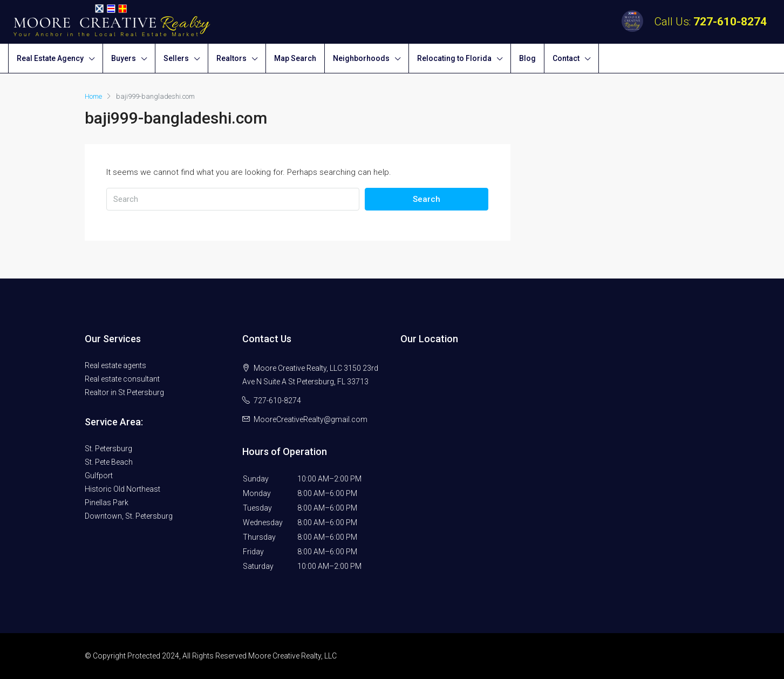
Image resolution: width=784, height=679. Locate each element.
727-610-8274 (730, 22)
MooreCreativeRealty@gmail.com (311, 419)
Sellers (176, 58)
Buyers (124, 58)
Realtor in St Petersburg (124, 392)
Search (427, 199)
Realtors (231, 58)
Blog (527, 58)
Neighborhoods (361, 58)
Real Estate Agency (50, 58)
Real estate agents (115, 365)
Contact (566, 58)
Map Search (295, 58)
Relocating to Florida (454, 58)
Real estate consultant (122, 379)
